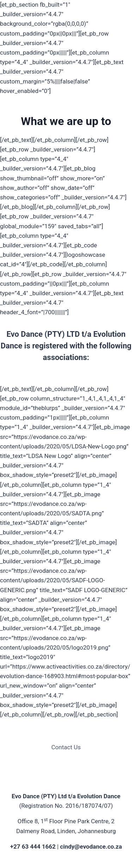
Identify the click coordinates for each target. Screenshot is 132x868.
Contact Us (66, 747)
